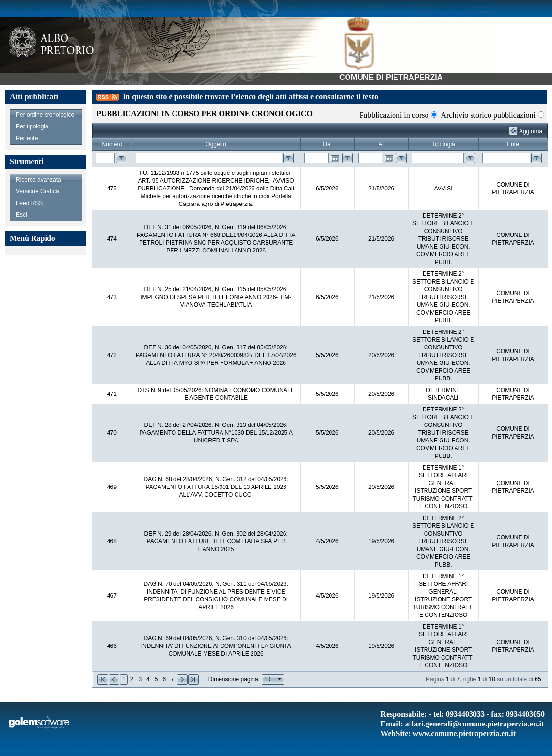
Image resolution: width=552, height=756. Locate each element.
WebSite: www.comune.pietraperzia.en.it (448, 733)
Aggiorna (531, 131)
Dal (327, 144)
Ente (513, 144)
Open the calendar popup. (335, 158)
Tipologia (443, 144)
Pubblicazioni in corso (394, 115)
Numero (112, 144)
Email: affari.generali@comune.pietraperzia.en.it (462, 724)
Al (381, 144)
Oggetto (216, 144)
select (280, 679)
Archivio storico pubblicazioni (488, 115)
